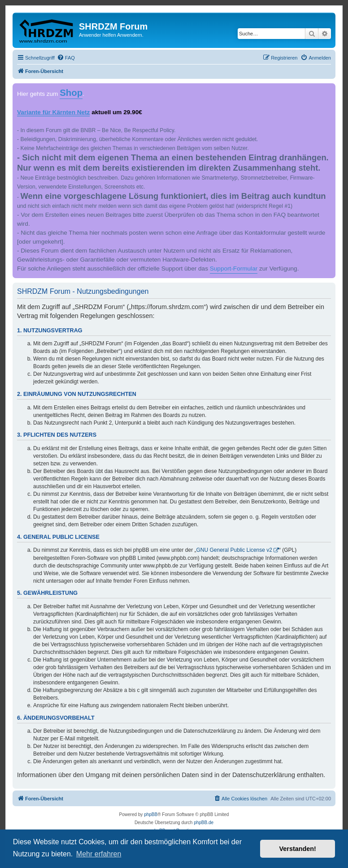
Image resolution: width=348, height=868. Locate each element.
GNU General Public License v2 (234, 550)
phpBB (151, 814)
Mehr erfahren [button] (99, 854)
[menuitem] (66, 58)
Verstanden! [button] (298, 849)
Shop (71, 93)
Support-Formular (234, 269)
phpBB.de (204, 823)
